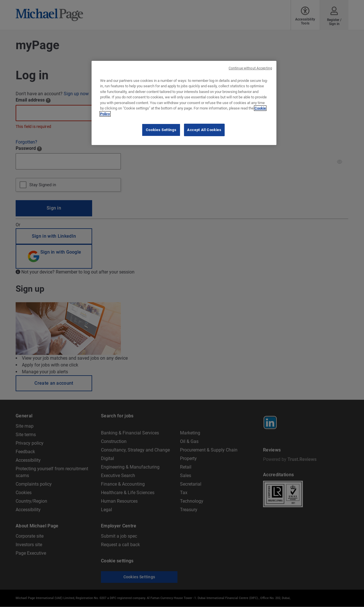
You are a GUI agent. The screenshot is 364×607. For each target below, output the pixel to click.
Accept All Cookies (204, 130)
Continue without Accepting (250, 68)
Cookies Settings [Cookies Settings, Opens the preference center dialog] (161, 130)
